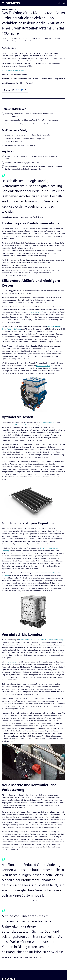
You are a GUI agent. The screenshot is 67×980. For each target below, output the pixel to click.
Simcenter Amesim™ (35, 312)
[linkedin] (22, 90)
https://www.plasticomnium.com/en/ (14, 70)
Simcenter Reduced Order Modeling (15, 425)
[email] (26, 90)
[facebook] (17, 90)
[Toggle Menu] (3, 3)
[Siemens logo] (13, 3)
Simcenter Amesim (43, 366)
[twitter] (13, 90)
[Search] (59, 3)
